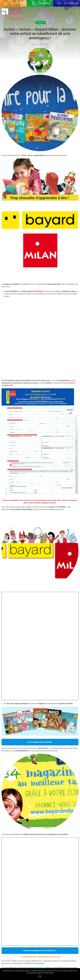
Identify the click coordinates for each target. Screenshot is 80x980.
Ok (40, 976)
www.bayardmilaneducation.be (34, 968)
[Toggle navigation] (77, 11)
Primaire (41, 23)
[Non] (77, 974)
